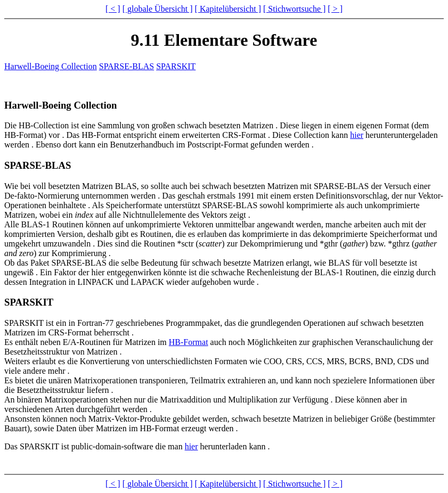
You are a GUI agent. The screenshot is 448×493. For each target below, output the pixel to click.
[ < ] (113, 9)
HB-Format (189, 342)
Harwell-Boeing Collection (51, 66)
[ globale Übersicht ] (158, 9)
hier (357, 135)
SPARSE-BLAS (127, 66)
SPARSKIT (176, 66)
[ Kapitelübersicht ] (228, 9)
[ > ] (335, 9)
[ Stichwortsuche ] (294, 9)
